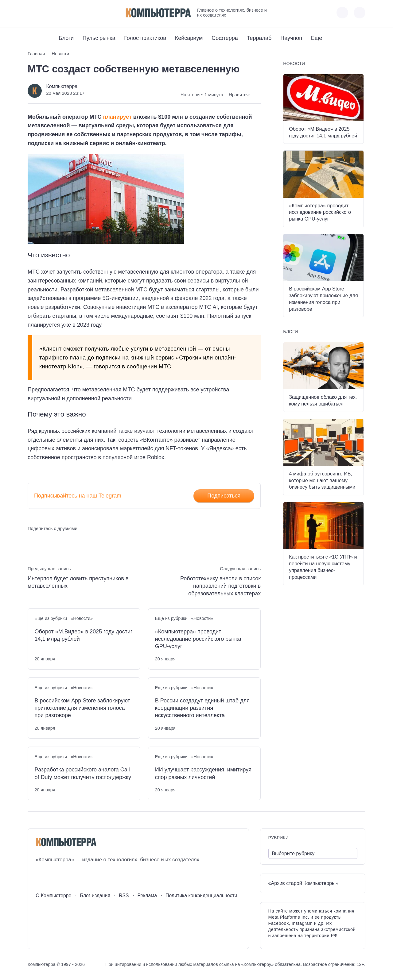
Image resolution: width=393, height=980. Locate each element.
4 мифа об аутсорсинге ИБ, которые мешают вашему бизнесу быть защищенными (322, 480)
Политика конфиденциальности (201, 895)
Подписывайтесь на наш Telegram (78, 496)
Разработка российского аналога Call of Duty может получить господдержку (83, 773)
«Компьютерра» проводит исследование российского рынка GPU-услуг (198, 639)
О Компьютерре (53, 895)
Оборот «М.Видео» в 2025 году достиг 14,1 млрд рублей (84, 635)
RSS (124, 895)
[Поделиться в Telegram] (44, 540)
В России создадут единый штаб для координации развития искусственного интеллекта (202, 708)
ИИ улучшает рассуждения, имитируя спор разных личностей (203, 773)
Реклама (147, 895)
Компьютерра (62, 86)
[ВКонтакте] (32, 13)
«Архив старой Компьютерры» (303, 883)
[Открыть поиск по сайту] (360, 13)
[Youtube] (43, 13)
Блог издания (95, 895)
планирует (117, 117)
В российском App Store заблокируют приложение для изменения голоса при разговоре (82, 708)
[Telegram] (55, 13)
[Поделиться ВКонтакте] (32, 540)
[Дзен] (66, 13)
